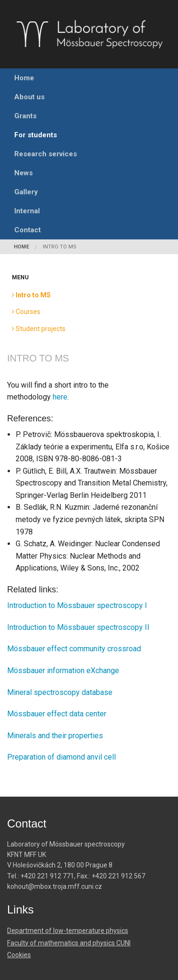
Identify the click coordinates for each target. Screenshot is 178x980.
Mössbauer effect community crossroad (74, 649)
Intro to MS (60, 247)
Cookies (19, 955)
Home (24, 78)
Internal (27, 211)
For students (36, 135)
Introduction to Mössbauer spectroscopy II (78, 627)
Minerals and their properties (55, 736)
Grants (25, 116)
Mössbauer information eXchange (63, 671)
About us (29, 97)
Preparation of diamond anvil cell (61, 757)
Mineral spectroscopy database (60, 692)
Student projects (39, 329)
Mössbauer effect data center (57, 714)
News (23, 173)
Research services (46, 154)
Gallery (26, 192)
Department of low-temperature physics (68, 931)
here (60, 397)
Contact (28, 230)
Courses (26, 312)
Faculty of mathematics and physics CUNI (69, 943)
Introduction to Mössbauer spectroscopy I (77, 605)
